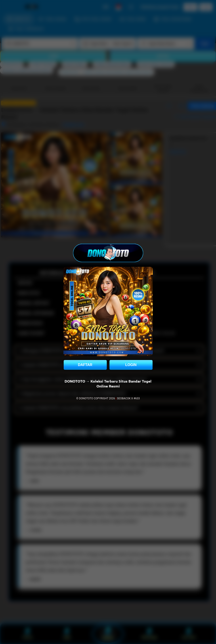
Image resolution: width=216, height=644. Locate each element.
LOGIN (131, 365)
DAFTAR (85, 365)
